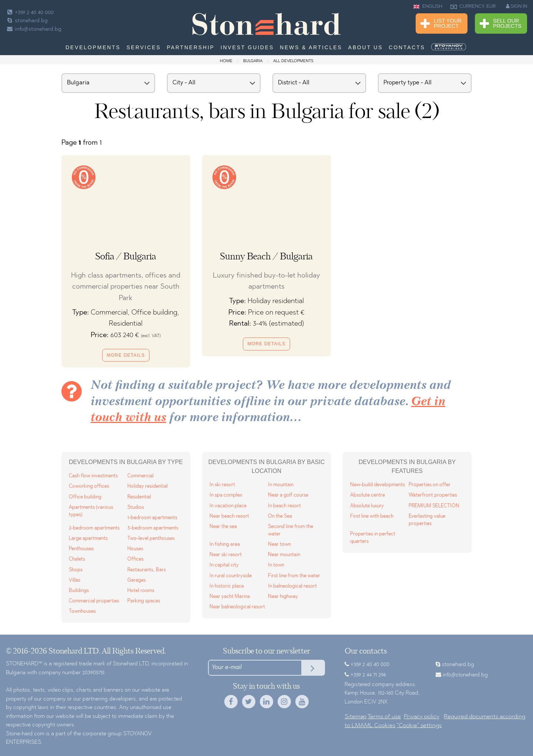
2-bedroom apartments (94, 528)
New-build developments (378, 485)
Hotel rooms (141, 591)
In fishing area (225, 545)
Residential (139, 497)
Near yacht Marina (230, 597)
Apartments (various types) (91, 511)
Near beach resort (229, 516)
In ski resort (222, 485)
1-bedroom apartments (152, 518)
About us (366, 47)
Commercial (140, 476)
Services (144, 47)
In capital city (224, 565)
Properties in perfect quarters (373, 538)
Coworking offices (89, 486)
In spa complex (226, 495)
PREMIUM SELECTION (434, 506)
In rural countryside (231, 576)
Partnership (191, 47)
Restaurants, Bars (147, 570)
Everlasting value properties (427, 520)
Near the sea (223, 527)
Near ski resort (226, 555)
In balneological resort (292, 586)
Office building (85, 497)
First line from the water (294, 576)
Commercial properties (94, 601)
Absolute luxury (367, 506)
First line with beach (372, 516)
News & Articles (311, 47)
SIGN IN (517, 6)
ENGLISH (428, 7)
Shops (76, 570)
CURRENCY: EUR (473, 7)
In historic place (227, 586)
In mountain (281, 485)
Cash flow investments (93, 476)
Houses (135, 549)
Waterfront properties (433, 495)
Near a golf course (288, 495)
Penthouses (81, 549)
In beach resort (284, 506)
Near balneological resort (237, 607)
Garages (137, 580)
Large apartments (88, 539)
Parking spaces (144, 601)
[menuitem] (449, 47)
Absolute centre (368, 495)
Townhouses (82, 611)
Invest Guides (247, 47)
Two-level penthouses (151, 539)
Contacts (407, 47)
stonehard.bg (27, 21)
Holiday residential (148, 486)
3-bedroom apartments (153, 528)
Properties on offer (430, 485)
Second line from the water (291, 530)
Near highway (283, 597)
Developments (93, 47)
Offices (135, 559)
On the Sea (280, 516)
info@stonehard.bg (34, 29)
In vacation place (228, 506)
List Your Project (441, 24)
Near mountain (284, 555)
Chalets (77, 559)
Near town (279, 545)
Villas (75, 580)
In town (276, 565)
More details (126, 355)
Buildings (79, 591)
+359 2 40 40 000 (30, 13)
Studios (136, 508)
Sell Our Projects (501, 24)
